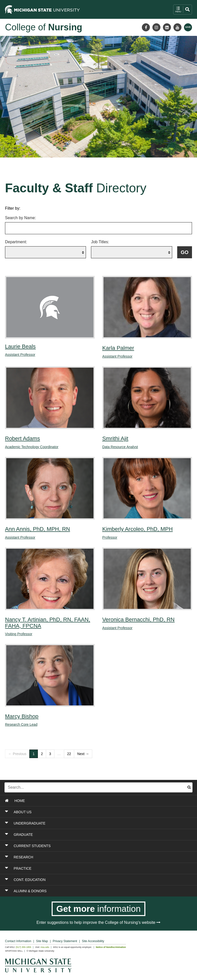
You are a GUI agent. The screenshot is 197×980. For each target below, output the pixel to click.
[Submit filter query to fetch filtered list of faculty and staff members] (185, 252)
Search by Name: (21, 218)
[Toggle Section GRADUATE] (82, 835)
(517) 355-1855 (24, 947)
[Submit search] (189, 787)
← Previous (17, 754)
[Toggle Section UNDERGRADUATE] (82, 823)
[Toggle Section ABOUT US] (82, 812)
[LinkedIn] (167, 27)
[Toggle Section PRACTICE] (82, 868)
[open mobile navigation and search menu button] (183, 10)
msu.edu (45, 947)
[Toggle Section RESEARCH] (82, 857)
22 (69, 754)
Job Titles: (100, 242)
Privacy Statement (65, 941)
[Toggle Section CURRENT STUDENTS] (82, 846)
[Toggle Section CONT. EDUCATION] (82, 880)
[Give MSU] (188, 27)
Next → (83, 754)
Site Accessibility (93, 941)
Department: (16, 242)
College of (44, 27)
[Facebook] (146, 27)
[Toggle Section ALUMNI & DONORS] (82, 891)
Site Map (42, 941)
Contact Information (18, 941)
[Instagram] (156, 27)
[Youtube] (177, 27)
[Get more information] (99, 909)
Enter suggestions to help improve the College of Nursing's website (99, 922)
